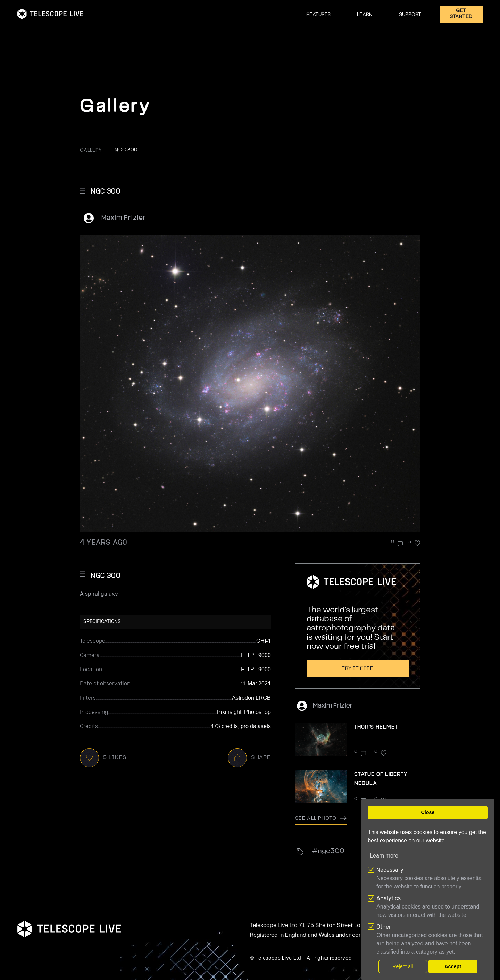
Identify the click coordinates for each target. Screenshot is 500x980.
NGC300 (331, 851)
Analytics (389, 898)
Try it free (358, 668)
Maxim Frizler (124, 217)
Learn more (384, 856)
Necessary (390, 870)
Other (384, 927)
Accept (453, 966)
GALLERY (91, 150)
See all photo (321, 818)
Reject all (403, 966)
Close (428, 812)
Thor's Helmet (376, 727)
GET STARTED (461, 14)
